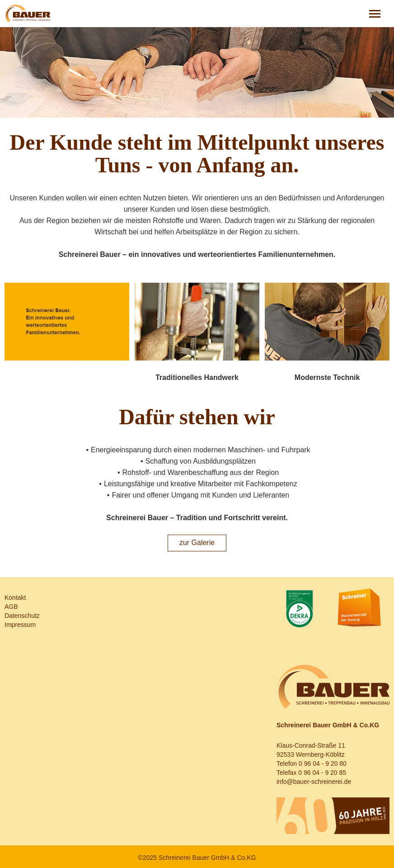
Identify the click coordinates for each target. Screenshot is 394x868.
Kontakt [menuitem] (15, 598)
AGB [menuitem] (11, 607)
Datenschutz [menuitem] (22, 616)
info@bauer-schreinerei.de (314, 782)
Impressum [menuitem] (20, 625)
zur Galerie (197, 543)
